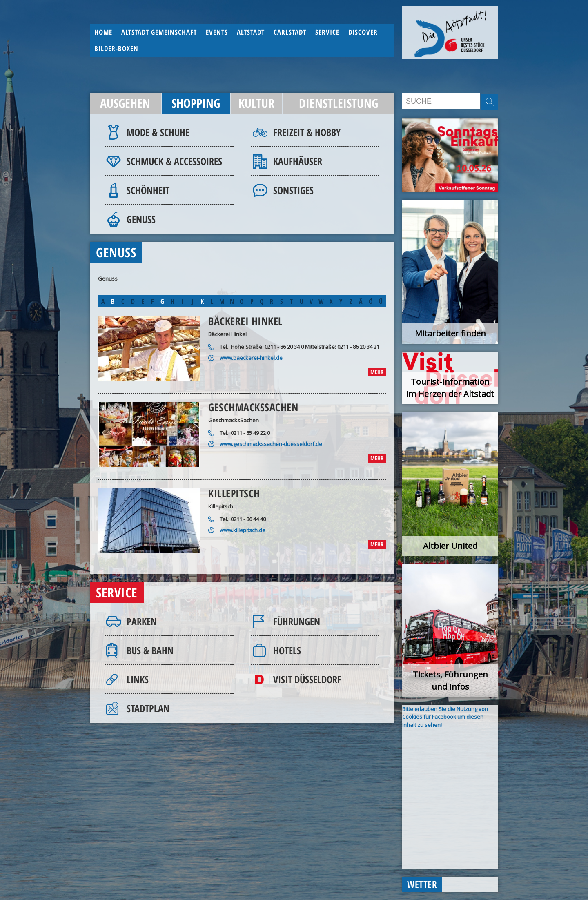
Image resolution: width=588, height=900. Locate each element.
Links (138, 679)
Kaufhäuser (298, 161)
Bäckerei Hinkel (245, 321)
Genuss (141, 219)
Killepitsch (234, 493)
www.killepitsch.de (243, 530)
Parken (142, 621)
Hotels (287, 650)
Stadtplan (148, 708)
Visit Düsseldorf (307, 679)
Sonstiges (293, 190)
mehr (377, 372)
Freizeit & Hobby (307, 132)
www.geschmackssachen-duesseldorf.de (271, 444)
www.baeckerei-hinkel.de (251, 358)
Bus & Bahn (150, 650)
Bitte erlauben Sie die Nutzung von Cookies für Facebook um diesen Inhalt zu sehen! (445, 717)
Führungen (297, 621)
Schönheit (148, 190)
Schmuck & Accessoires (174, 161)
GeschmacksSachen (253, 407)
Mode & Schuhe (158, 132)
